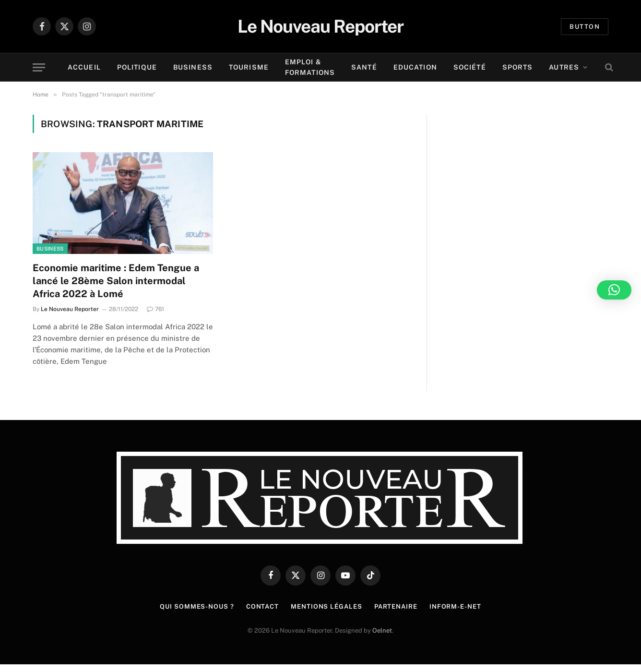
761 (155, 309)
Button (585, 27)
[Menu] (39, 67)
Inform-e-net (455, 606)
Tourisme (249, 67)
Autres (564, 67)
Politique (137, 67)
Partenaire (396, 606)
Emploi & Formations (310, 67)
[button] (614, 290)
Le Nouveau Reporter (70, 309)
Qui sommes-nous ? (197, 606)
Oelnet (382, 630)
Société (470, 67)
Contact (262, 606)
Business (193, 67)
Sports (518, 67)
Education (415, 67)
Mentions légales (326, 606)
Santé (364, 67)
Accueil (84, 67)
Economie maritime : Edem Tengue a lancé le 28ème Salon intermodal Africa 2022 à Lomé (116, 281)
